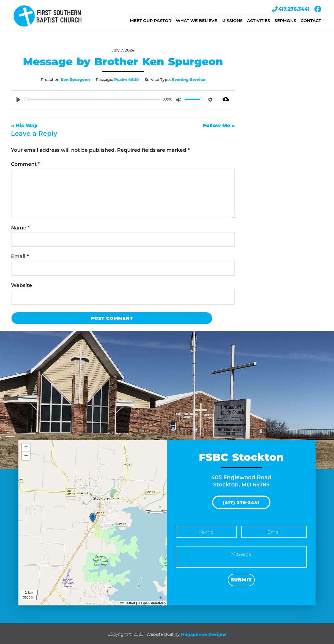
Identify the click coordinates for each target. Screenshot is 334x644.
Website (21, 285)
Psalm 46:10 (127, 80)
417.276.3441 (291, 9)
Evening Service (188, 80)
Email (20, 256)
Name (20, 227)
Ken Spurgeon (75, 80)
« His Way (24, 125)
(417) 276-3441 (241, 501)
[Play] (18, 99)
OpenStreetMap (153, 602)
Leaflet (128, 602)
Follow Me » (219, 125)
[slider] (92, 99)
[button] (93, 516)
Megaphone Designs (203, 633)
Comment (26, 163)
